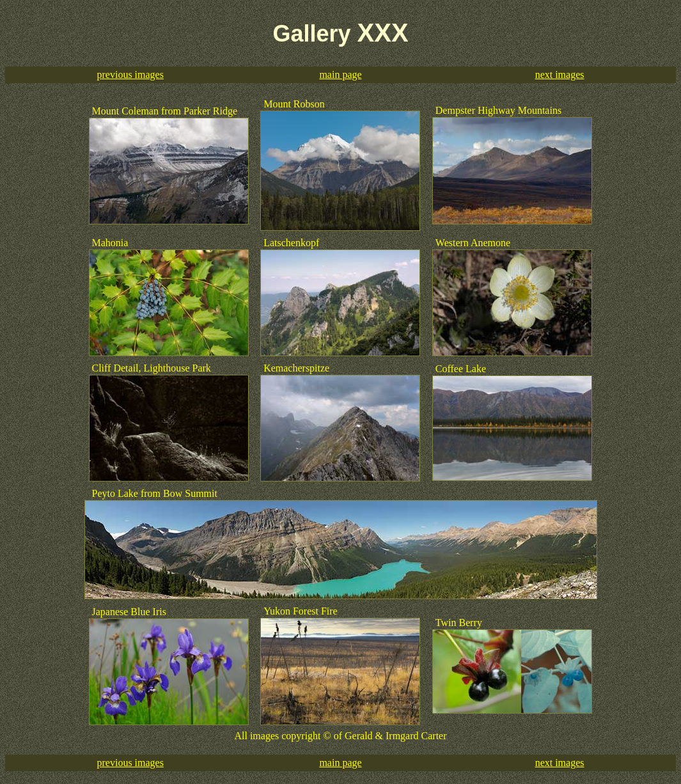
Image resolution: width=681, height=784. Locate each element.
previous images (130, 74)
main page (340, 74)
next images (560, 74)
